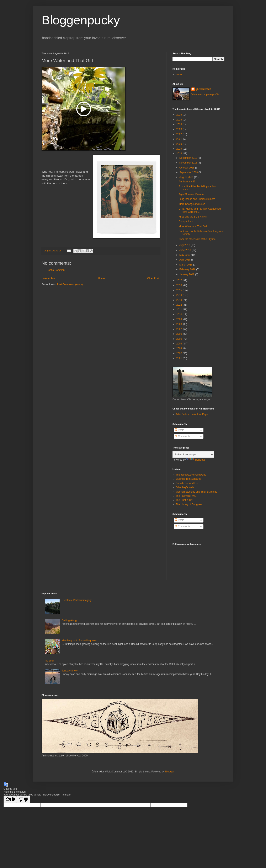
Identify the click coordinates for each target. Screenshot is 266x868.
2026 (180, 115)
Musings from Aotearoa (188, 479)
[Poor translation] (23, 800)
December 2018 (189, 158)
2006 (180, 334)
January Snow (70, 671)
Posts (179, 430)
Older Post (153, 278)
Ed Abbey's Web (185, 487)
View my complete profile (205, 95)
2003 (180, 348)
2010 (180, 315)
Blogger (169, 772)
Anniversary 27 (187, 182)
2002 (180, 353)
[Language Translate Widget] (193, 454)
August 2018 (187, 177)
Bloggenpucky (81, 20)
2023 (180, 129)
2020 (180, 144)
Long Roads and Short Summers (197, 199)
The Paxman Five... (186, 496)
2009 (180, 319)
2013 (180, 300)
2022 (180, 134)
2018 (180, 154)
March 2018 (186, 265)
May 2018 (185, 255)
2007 (180, 329)
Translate (196, 460)
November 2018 (189, 163)
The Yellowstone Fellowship (191, 475)
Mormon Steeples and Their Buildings (196, 492)
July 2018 (185, 245)
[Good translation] (10, 800)
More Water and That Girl (193, 226)
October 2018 (187, 168)
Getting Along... (70, 620)
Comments (182, 436)
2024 (180, 124)
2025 (180, 120)
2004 (180, 344)
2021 (180, 139)
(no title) (49, 661)
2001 (180, 358)
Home (101, 278)
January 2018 (187, 274)
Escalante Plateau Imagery (77, 600)
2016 (180, 285)
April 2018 (185, 260)
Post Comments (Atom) (70, 284)
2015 (180, 290)
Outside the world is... (188, 483)
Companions (186, 221)
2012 (180, 305)
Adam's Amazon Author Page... (193, 414)
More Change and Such (192, 204)
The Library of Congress (189, 504)
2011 (180, 310)
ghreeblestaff (203, 89)
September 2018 (189, 172)
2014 (180, 295)
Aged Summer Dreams (191, 194)
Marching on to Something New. (79, 641)
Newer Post (49, 278)
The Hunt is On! (184, 500)
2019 (180, 149)
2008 (180, 324)
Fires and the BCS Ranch (193, 217)
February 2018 (188, 269)
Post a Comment (56, 270)
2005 (180, 339)
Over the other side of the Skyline (197, 239)
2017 (180, 280)
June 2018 (185, 250)
